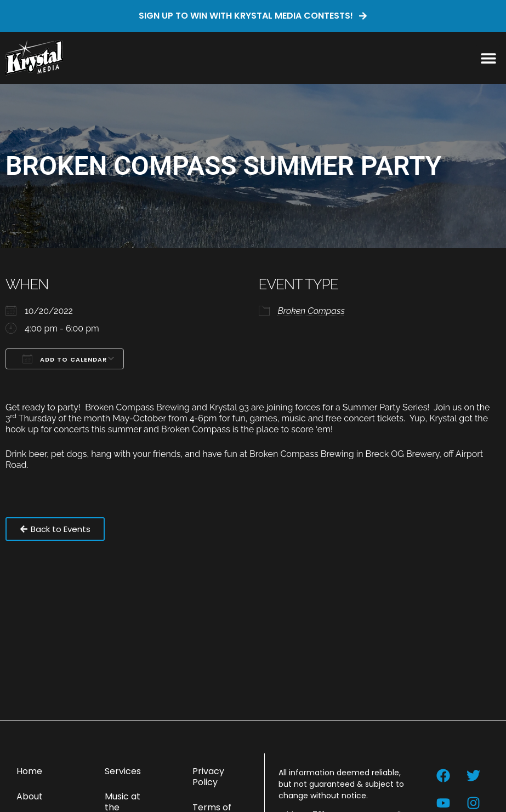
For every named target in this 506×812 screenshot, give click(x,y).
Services (123, 771)
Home (29, 771)
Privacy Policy (208, 777)
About (30, 796)
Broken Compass (311, 311)
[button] (488, 58)
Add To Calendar (65, 359)
